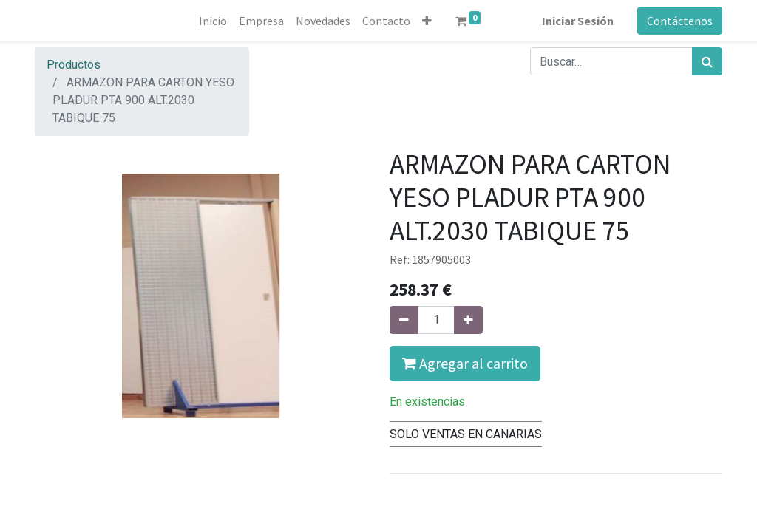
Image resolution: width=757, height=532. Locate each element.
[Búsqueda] (707, 61)
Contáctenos (680, 21)
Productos (74, 65)
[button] (427, 21)
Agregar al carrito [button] (465, 363)
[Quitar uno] (404, 320)
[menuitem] (213, 21)
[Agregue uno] (468, 320)
